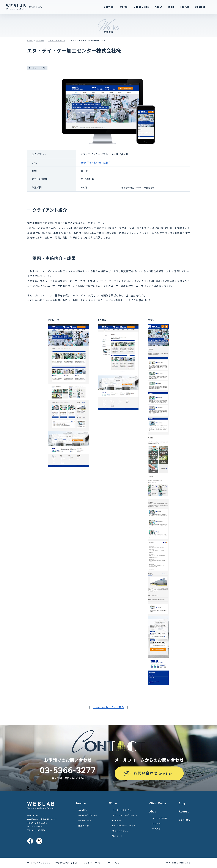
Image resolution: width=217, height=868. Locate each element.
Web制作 (83, 810)
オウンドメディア (120, 831)
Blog (182, 803)
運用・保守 (84, 826)
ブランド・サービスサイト (125, 815)
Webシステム (85, 820)
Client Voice (158, 803)
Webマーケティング (88, 815)
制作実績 (40, 40)
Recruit (184, 812)
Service (81, 803)
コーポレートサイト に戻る (108, 707)
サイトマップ (114, 863)
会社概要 (156, 823)
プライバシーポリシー (93, 863)
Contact (184, 820)
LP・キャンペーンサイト (124, 826)
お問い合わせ (154, 773)
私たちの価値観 (160, 818)
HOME (30, 40)
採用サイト (117, 836)
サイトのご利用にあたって (39, 863)
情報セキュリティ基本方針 (67, 863)
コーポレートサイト (56, 40)
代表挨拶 (156, 829)
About (153, 812)
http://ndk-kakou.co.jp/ (95, 162)
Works (113, 803)
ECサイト (117, 820)
